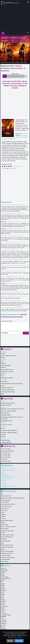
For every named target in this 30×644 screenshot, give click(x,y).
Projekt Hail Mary (7, 478)
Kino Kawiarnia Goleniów (7, 451)
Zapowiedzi (8, 399)
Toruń (3, 618)
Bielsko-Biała (4, 570)
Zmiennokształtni (6, 559)
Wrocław (3, 625)
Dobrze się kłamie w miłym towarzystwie (12, 384)
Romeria (3, 437)
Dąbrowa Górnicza (6, 579)
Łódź (2, 598)
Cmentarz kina (5, 502)
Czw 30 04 (19, 76)
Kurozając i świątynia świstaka (9, 432)
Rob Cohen (9, 44)
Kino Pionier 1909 (6, 455)
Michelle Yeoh (12, 139)
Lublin (3, 596)
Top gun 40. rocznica (6, 425)
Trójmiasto (4, 620)
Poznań (3, 603)
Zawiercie (3, 629)
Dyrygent (3, 514)
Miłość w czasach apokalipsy (8, 411)
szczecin (12, 3)
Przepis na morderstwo (7, 388)
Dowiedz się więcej (17, 637)
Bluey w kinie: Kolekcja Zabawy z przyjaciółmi (13, 498)
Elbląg (3, 580)
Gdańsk (3, 584)
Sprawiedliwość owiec (7, 421)
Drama (3, 386)
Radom (3, 604)
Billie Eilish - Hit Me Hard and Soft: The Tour (13, 409)
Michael (3, 353)
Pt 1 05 (23, 76)
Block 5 (3, 428)
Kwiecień (3, 367)
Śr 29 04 (16, 76)
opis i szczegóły (15, 62)
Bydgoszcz (4, 572)
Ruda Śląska (4, 606)
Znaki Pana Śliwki (5, 440)
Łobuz (3, 394)
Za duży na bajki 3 (6, 555)
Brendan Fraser (19, 137)
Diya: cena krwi (5, 508)
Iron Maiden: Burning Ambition (9, 430)
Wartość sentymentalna (7, 551)
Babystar (3, 363)
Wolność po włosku (6, 405)
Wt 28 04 (12, 76)
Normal (3, 358)
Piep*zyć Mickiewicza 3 (7, 537)
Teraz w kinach (10, 491)
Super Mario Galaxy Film (9, 470)
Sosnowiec (4, 613)
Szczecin (3, 617)
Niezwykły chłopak (6, 415)
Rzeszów (3, 610)
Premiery (7, 349)
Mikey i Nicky (4, 525)
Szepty (3, 549)
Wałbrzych (4, 624)
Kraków (3, 594)
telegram (3, 284)
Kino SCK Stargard (6, 457)
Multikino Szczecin (6, 461)
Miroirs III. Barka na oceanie (8, 356)
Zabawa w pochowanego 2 (8, 392)
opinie (25, 62)
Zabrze (3, 627)
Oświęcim (3, 601)
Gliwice (3, 587)
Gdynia (3, 585)
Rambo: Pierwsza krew (7, 545)
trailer (21, 62)
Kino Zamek (4, 459)
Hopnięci (4, 484)
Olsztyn (3, 599)
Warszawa (4, 622)
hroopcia (3, 229)
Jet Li (6, 139)
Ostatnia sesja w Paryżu (7, 535)
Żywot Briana (4, 561)
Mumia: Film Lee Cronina (7, 372)
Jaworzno (3, 589)
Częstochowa (5, 577)
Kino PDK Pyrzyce (6, 453)
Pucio (2, 376)
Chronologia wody (6, 365)
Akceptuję (19, 641)
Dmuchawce (4, 382)
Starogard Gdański (6, 615)
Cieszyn (3, 575)
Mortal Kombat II (6, 413)
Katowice (3, 591)
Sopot (3, 611)
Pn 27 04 (8, 76)
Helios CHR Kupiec (6, 449)
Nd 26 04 (5, 76)
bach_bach (4, 222)
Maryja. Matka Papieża (7, 370)
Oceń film (14, 168)
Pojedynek (4, 539)
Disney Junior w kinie (6, 506)
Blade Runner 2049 (6, 496)
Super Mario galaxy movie (8, 390)
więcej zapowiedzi (7, 442)
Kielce (2, 592)
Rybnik (3, 608)
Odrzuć (10, 641)
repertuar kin (7, 62)
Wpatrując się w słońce (7, 378)
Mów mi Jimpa (5, 529)
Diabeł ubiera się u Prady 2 (8, 403)
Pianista (3, 374)
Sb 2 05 (26, 76)
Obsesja (3, 434)
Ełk (2, 582)
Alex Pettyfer (24, 135)
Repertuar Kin (10, 446)
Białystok (3, 568)
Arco (2, 361)
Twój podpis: (5, 333)
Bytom (3, 573)
